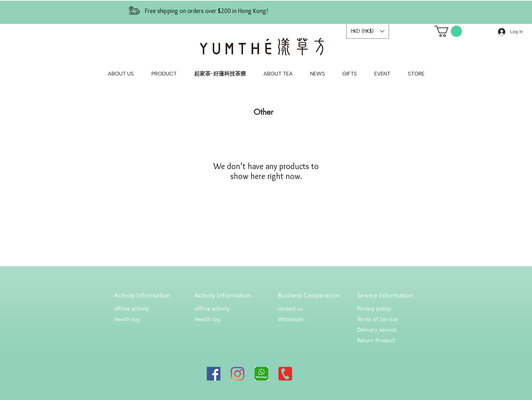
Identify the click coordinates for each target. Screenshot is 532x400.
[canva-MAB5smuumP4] (285, 374)
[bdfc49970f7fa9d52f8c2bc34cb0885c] (261, 374)
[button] (368, 31)
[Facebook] (214, 374)
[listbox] (368, 31)
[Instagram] (238, 374)
